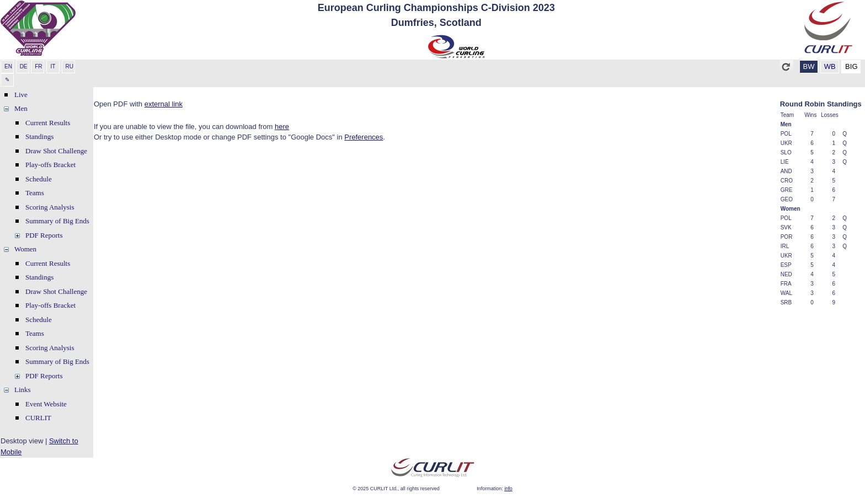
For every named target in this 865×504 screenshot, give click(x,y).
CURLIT (38, 418)
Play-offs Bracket (50, 165)
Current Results (48, 123)
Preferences (364, 137)
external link (164, 104)
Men (21, 108)
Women (25, 249)
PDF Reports (44, 235)
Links (23, 390)
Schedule (39, 179)
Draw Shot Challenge (56, 151)
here (282, 127)
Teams (35, 193)
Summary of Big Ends (57, 221)
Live (21, 95)
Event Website (46, 404)
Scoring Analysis (50, 207)
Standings (39, 136)
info (508, 489)
